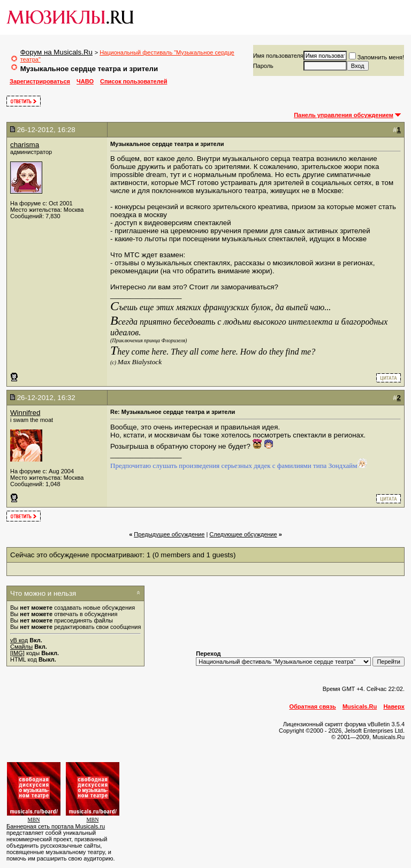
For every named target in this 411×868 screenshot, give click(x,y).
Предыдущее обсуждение (169, 534)
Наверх (394, 706)
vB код (19, 640)
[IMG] (17, 653)
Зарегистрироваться (40, 81)
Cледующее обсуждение (243, 534)
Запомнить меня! (376, 57)
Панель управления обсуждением (344, 115)
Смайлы (21, 647)
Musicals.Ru (360, 706)
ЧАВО (85, 81)
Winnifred (25, 413)
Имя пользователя (278, 56)
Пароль (263, 66)
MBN (34, 820)
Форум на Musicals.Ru (56, 52)
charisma (25, 145)
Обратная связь (313, 706)
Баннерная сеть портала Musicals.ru (56, 826)
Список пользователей (134, 81)
